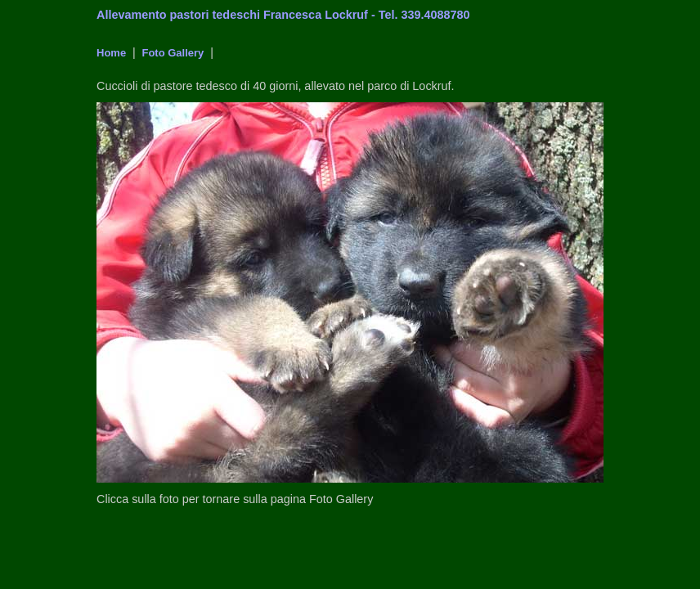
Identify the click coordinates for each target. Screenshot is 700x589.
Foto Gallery (171, 53)
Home (111, 53)
